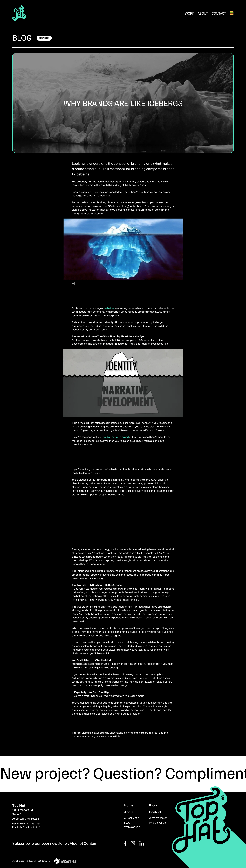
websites (109, 308)
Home (129, 805)
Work (190, 13)
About (203, 13)
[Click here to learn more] (44, 38)
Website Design (158, 818)
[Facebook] (133, 843)
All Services (132, 818)
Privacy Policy (158, 823)
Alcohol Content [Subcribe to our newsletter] (84, 843)
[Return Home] (19, 13)
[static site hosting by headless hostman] (66, 861)
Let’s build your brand (101, 526)
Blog (22, 37)
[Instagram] (142, 843)
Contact (219, 13)
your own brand (117, 437)
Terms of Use (132, 827)
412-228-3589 (33, 823)
